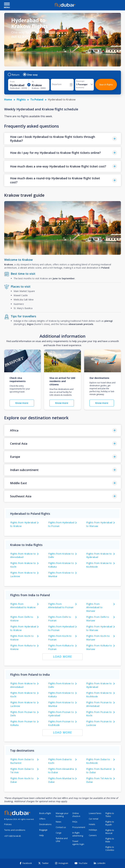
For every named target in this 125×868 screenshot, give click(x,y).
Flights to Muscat (110, 832)
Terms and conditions (15, 830)
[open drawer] (7, 4)
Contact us (61, 827)
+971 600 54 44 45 (13, 836)
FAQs (75, 822)
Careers (93, 835)
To (33, 82)
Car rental (94, 819)
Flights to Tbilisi (110, 815)
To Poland (37, 99)
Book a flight (45, 813)
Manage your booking (62, 815)
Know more (22, 403)
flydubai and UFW (62, 840)
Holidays (93, 830)
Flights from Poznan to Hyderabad (61, 714)
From (12, 82)
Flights (21, 99)
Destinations (45, 824)
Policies (8, 824)
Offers (42, 819)
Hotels (92, 824)
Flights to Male (110, 840)
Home (8, 99)
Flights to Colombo (110, 849)
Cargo (59, 833)
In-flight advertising (78, 834)
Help (42, 835)
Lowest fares (95, 813)
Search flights (106, 84)
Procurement (79, 827)
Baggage (43, 830)
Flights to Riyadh (110, 823)
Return (14, 75)
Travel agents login (78, 843)
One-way (31, 75)
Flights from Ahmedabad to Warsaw (94, 607)
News (59, 822)
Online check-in (76, 815)
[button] (63, 139)
